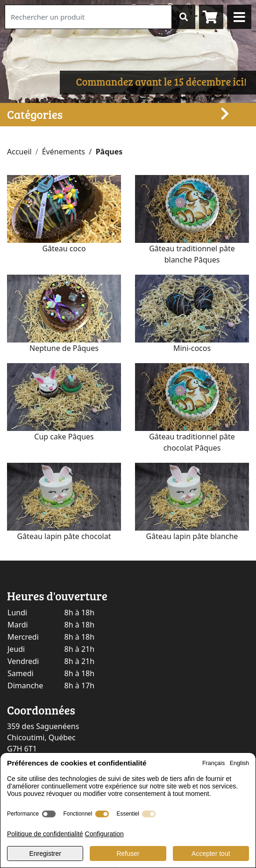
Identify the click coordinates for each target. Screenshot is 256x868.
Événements (64, 152)
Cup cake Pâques (64, 437)
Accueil (19, 152)
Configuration (104, 834)
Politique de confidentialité (45, 834)
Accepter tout (211, 853)
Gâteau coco (64, 248)
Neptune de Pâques (64, 348)
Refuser (128, 853)
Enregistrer (45, 853)
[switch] (49, 814)
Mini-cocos (192, 348)
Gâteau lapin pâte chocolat (64, 536)
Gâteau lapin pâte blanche (192, 536)
